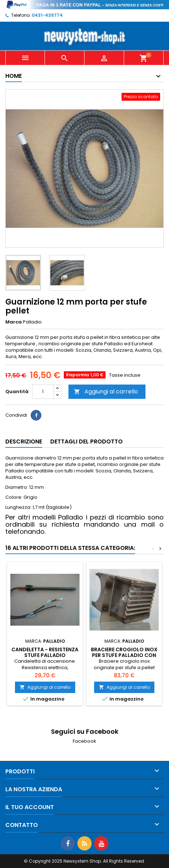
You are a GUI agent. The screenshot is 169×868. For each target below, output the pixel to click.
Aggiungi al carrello (106, 392)
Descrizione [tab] (24, 441)
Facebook (84, 741)
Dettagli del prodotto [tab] (86, 441)
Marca (14, 322)
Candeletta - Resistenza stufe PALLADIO (45, 652)
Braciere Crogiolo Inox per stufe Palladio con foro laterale (124, 655)
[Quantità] (43, 392)
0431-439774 (47, 15)
